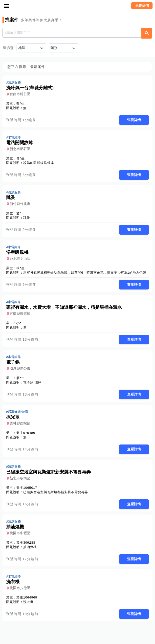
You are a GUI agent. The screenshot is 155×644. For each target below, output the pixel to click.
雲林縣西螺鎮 (20, 423)
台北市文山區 (20, 259)
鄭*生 (20, 103)
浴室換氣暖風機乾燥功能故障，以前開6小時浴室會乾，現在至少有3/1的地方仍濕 (85, 273)
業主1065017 (27, 488)
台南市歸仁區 (20, 94)
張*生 (20, 268)
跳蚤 (27, 218)
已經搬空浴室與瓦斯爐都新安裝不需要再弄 (56, 492)
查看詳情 (134, 120)
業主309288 (26, 543)
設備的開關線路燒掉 (39, 163)
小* (19, 323)
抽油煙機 (30, 547)
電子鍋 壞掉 (32, 382)
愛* (19, 213)
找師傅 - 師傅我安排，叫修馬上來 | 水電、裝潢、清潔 (78, 6)
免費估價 (142, 5)
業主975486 (26, 433)
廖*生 (20, 378)
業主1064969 (27, 597)
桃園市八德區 (20, 588)
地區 (22, 48)
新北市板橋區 (20, 478)
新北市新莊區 (20, 149)
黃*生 (20, 158)
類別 (54, 48)
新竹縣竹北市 (20, 204)
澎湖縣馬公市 (20, 368)
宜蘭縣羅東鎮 (20, 313)
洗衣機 (28, 602)
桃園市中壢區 (20, 533)
